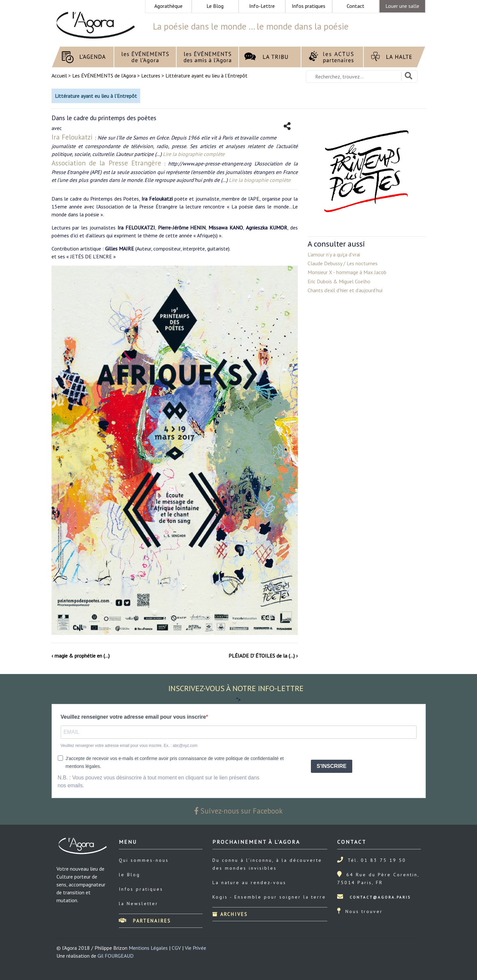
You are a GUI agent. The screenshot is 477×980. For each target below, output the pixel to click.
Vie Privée (195, 948)
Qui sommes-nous (144, 860)
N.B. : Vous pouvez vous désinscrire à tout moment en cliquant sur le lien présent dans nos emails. (159, 782)
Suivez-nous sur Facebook (239, 811)
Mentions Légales (148, 948)
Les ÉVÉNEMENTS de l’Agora (104, 76)
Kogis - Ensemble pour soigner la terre (269, 897)
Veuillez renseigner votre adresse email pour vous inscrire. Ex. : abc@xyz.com (129, 746)
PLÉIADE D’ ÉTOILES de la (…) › (263, 656)
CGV (176, 948)
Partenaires (145, 921)
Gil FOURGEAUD (116, 956)
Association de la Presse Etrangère (107, 163)
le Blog (130, 875)
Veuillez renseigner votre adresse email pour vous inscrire (133, 717)
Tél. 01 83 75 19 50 (377, 860)
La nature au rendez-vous (249, 882)
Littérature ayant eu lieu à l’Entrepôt (206, 76)
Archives (230, 914)
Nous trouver (364, 911)
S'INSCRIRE (332, 766)
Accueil (60, 76)
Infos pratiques (141, 889)
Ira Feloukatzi (73, 137)
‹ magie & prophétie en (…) (81, 656)
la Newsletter (139, 904)
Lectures (151, 76)
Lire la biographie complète (194, 154)
